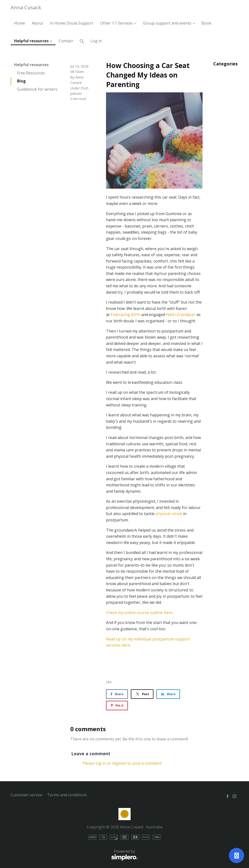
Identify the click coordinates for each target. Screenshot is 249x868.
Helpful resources (31, 65)
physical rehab (169, 514)
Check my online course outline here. (140, 613)
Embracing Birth (125, 315)
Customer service (27, 795)
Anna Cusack (26, 7)
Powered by (74, 855)
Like (109, 682)
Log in (96, 41)
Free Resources (31, 73)
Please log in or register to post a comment (122, 763)
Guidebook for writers (37, 89)
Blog (21, 81)
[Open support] (236, 855)
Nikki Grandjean (181, 315)
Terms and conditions (67, 795)
